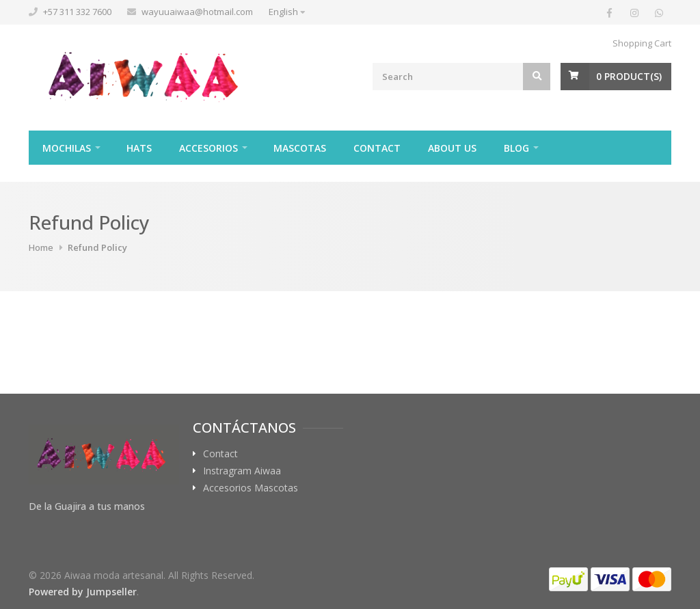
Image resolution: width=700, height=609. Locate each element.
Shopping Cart (642, 43)
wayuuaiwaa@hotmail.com (197, 12)
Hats (139, 148)
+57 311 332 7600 (77, 12)
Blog (516, 148)
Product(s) (629, 76)
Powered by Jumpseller (83, 592)
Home (41, 247)
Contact (377, 148)
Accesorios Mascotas (251, 488)
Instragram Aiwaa (242, 471)
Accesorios (208, 148)
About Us (452, 148)
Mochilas (67, 148)
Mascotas (300, 148)
